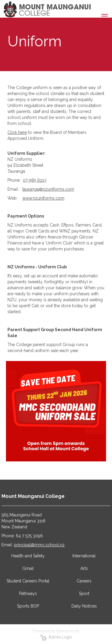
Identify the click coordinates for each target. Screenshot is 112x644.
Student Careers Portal (28, 581)
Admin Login (56, 637)
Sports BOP (28, 606)
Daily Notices (84, 606)
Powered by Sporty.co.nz (56, 631)
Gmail (28, 568)
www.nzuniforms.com (43, 198)
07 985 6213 (35, 180)
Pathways (28, 593)
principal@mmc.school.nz (39, 545)
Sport (84, 593)
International (84, 556)
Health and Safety (28, 556)
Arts (84, 568)
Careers (84, 581)
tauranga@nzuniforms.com (48, 189)
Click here (17, 132)
